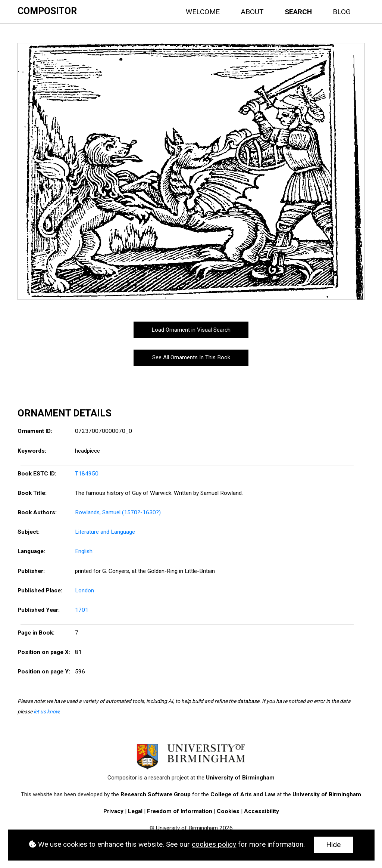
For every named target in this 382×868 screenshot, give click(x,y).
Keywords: (32, 451)
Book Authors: (37, 512)
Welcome (203, 12)
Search (298, 12)
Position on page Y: (44, 672)
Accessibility (262, 811)
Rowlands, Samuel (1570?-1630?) (118, 512)
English (84, 551)
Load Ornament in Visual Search (191, 330)
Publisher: (31, 571)
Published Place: (40, 590)
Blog (342, 12)
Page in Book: (36, 633)
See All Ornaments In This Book (191, 357)
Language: (31, 551)
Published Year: (39, 610)
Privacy (113, 811)
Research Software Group (156, 794)
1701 (82, 610)
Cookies (228, 811)
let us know (46, 712)
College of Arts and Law (243, 794)
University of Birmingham (240, 778)
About (252, 12)
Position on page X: (44, 652)
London (84, 590)
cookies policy (214, 844)
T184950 (87, 474)
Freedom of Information (180, 811)
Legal (135, 811)
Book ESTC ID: (37, 474)
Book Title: (32, 493)
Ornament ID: (35, 431)
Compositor (47, 11)
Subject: (29, 532)
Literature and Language (105, 532)
